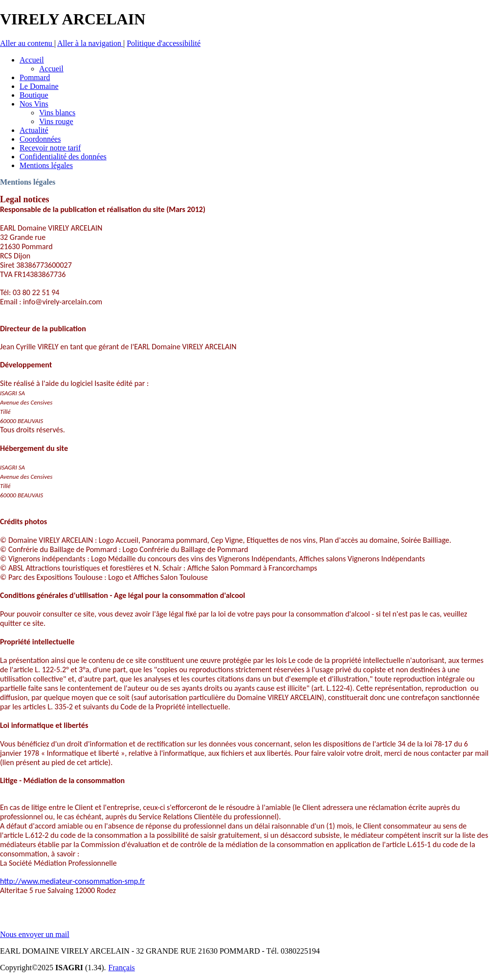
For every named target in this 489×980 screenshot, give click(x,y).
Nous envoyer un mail (35, 934)
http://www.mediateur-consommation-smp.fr (72, 881)
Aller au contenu (27, 43)
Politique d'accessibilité (164, 43)
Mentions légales (28, 182)
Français (122, 968)
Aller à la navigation (90, 43)
